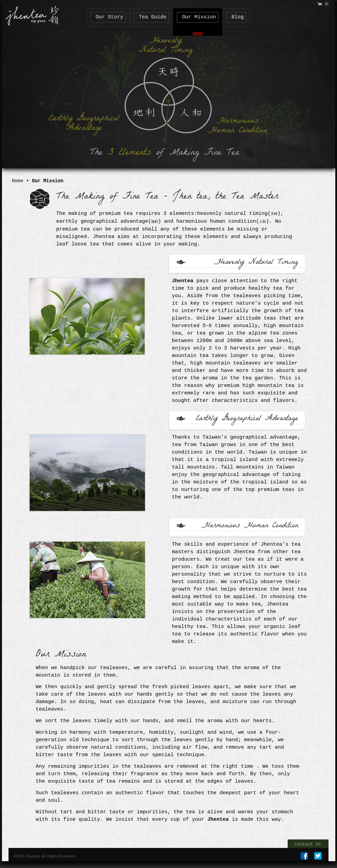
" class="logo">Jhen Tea (31, 14)
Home (18, 181)
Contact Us (308, 844)
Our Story (109, 17)
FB (304, 856)
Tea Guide (153, 17)
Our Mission (199, 17)
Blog (238, 17)
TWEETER (318, 856)
